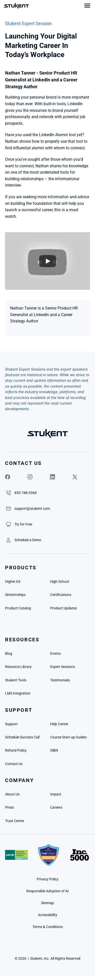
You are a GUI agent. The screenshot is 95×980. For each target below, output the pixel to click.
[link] (23, 524)
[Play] (48, 261)
